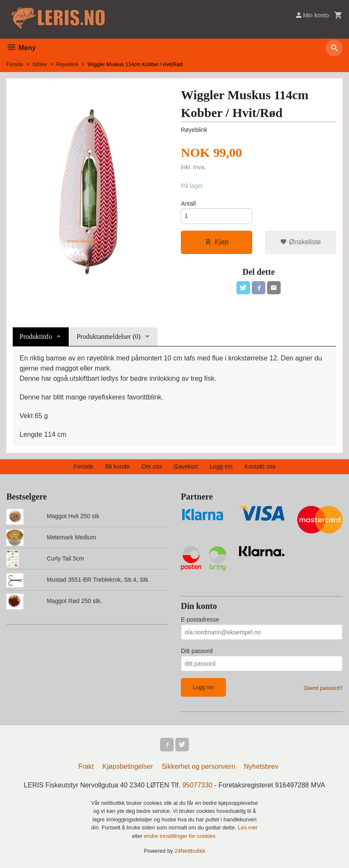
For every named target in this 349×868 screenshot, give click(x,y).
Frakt (86, 766)
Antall (188, 204)
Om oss (152, 466)
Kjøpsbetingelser (128, 766)
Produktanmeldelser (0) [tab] (108, 336)
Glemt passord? (323, 688)
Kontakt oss (260, 466)
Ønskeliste (300, 242)
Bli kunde (118, 466)
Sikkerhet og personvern (198, 766)
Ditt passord (197, 651)
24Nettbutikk (190, 851)
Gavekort (186, 466)
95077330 (197, 785)
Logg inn (221, 466)
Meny (21, 48)
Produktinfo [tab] (36, 336)
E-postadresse (200, 620)
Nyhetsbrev (261, 766)
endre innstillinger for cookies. (180, 836)
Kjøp (217, 242)
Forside (15, 64)
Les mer (248, 828)
